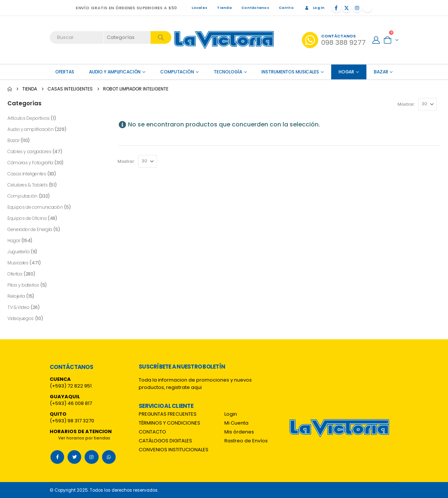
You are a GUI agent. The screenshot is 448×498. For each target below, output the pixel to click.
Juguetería (18, 252)
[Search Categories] (128, 37)
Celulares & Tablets (27, 185)
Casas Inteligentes (27, 174)
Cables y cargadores (29, 151)
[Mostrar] (428, 104)
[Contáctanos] (334, 40)
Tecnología (228, 72)
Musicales (18, 263)
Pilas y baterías (23, 285)
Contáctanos (255, 8)
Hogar (346, 72)
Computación (177, 72)
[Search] (161, 37)
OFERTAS (65, 72)
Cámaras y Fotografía (30, 163)
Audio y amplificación (115, 72)
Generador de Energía (30, 229)
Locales (200, 8)
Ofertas (15, 274)
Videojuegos (21, 318)
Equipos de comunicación (35, 207)
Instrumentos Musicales (290, 72)
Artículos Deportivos (29, 118)
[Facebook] (336, 8)
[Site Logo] (224, 40)
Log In (314, 8)
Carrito (286, 8)
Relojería (16, 296)
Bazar (381, 72)
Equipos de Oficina (27, 218)
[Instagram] (357, 8)
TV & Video (18, 307)
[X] (347, 8)
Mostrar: (406, 104)
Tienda (224, 8)
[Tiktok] (368, 8)
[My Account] (376, 40)
